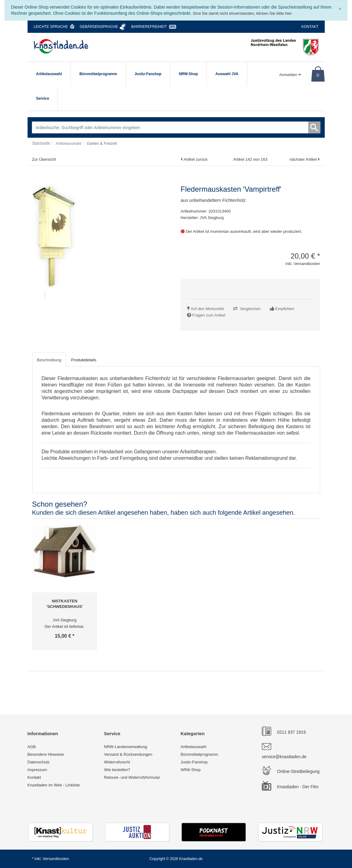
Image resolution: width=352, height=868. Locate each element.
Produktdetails (84, 360)
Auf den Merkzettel (207, 309)
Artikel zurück (195, 159)
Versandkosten (56, 859)
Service (43, 98)
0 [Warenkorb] (318, 75)
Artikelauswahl (49, 74)
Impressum (37, 770)
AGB (32, 747)
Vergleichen (250, 309)
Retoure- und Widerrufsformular (132, 777)
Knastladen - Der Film (298, 787)
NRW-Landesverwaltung (126, 747)
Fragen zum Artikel (209, 315)
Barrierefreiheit (149, 27)
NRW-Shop (188, 74)
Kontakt (310, 27)
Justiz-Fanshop (148, 74)
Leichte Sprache (51, 27)
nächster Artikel (304, 159)
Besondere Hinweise (46, 754)
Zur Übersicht (44, 159)
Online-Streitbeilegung (299, 771)
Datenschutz (39, 762)
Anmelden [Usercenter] (290, 75)
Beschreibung (49, 360)
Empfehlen (285, 309)
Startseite (41, 143)
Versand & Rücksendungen (128, 754)
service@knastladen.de (284, 757)
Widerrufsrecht (117, 762)
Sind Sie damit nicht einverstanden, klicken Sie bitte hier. (243, 13)
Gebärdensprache (99, 27)
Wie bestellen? (117, 770)
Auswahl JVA (227, 74)
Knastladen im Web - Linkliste (54, 785)
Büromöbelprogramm (98, 74)
